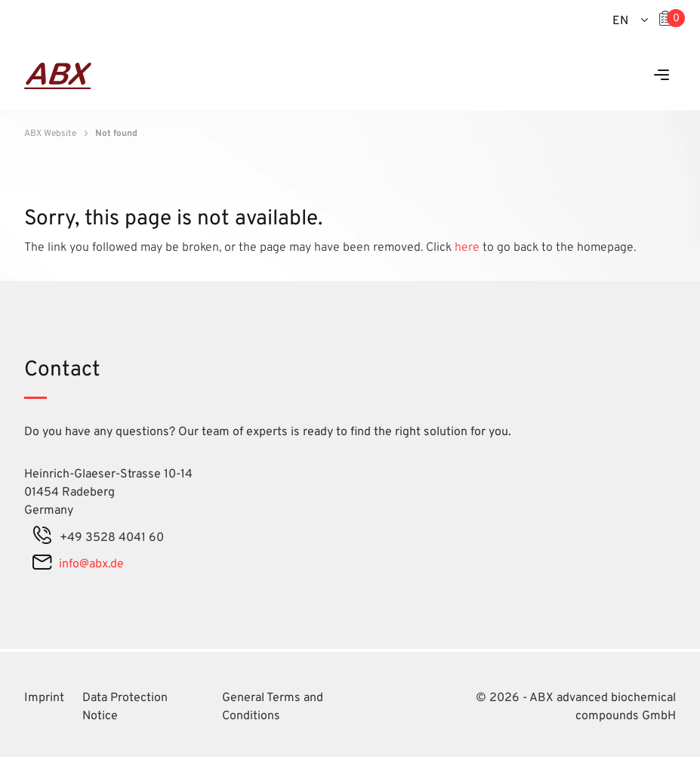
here (469, 248)
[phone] (42, 538)
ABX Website (50, 134)
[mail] (42, 564)
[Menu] (661, 76)
